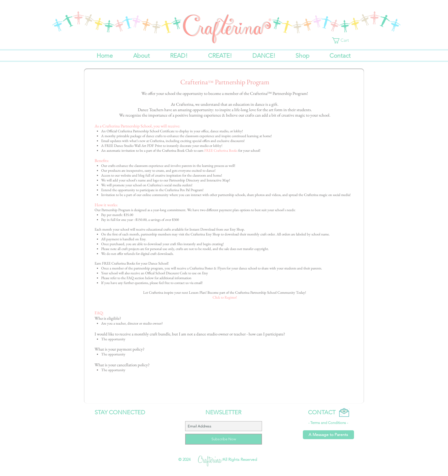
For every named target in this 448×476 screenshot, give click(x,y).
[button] (343, 40)
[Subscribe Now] (224, 439)
